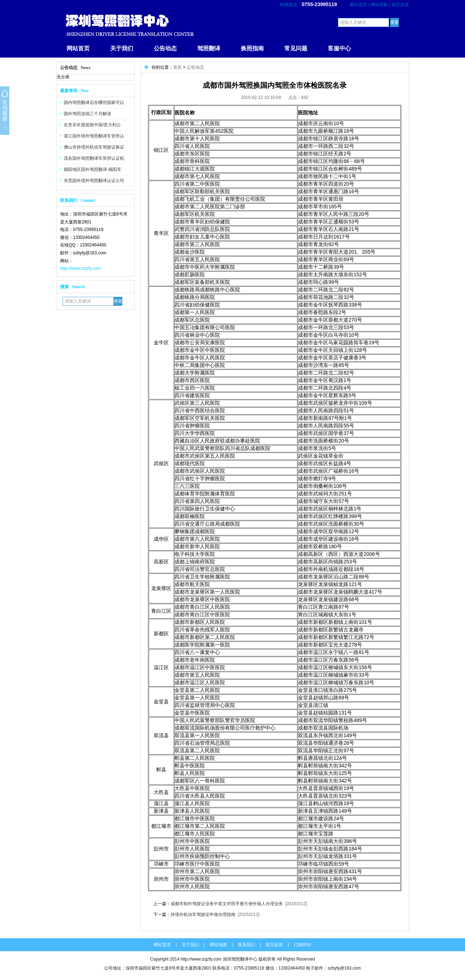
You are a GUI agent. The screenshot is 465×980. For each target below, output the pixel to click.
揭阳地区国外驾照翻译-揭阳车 (92, 169)
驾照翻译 (209, 48)
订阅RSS (303, 945)
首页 (177, 67)
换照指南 (252, 48)
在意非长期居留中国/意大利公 (92, 125)
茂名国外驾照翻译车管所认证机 (94, 158)
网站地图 (218, 945)
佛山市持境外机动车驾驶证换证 (94, 147)
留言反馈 (400, 5)
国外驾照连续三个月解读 (87, 114)
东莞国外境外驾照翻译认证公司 (94, 181)
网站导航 (379, 5)
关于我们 (122, 48)
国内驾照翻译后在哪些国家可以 (94, 103)
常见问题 (296, 48)
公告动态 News (75, 68)
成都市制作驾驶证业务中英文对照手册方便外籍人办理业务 (227, 904)
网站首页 (358, 5)
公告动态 (165, 48)
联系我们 (247, 945)
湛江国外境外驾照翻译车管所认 (94, 136)
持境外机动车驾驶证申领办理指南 (204, 915)
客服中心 (339, 48)
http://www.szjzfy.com (81, 268)
